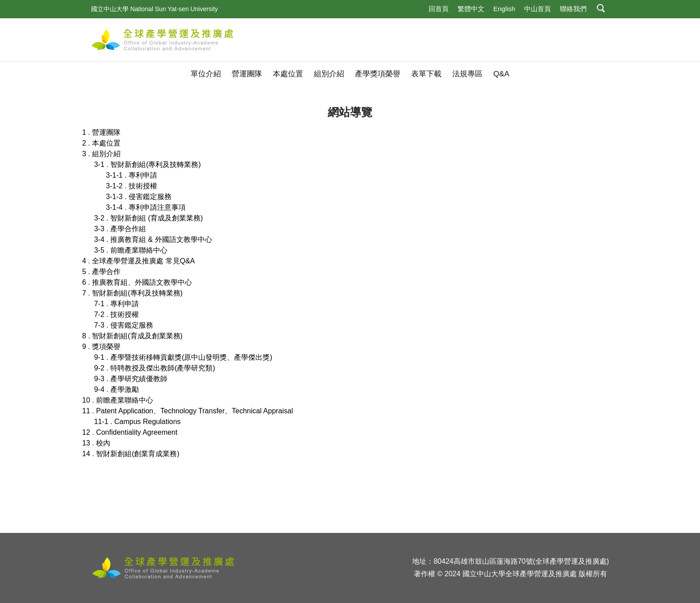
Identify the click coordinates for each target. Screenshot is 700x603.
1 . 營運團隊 (101, 132)
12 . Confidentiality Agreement (130, 432)
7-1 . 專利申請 (117, 304)
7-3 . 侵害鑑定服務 (124, 325)
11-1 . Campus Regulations (137, 422)
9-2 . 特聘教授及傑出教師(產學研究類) (155, 368)
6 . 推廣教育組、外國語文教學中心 (137, 282)
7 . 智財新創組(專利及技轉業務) (132, 293)
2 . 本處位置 (101, 143)
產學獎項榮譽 (378, 74)
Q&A (501, 74)
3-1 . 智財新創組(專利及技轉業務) (148, 164)
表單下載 (426, 74)
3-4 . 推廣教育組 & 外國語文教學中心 (153, 239)
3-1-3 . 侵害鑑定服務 (139, 197)
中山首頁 (537, 9)
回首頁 (439, 9)
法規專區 (467, 74)
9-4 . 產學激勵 (117, 389)
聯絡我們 (573, 9)
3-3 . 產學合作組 (120, 229)
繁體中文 (471, 9)
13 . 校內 (96, 443)
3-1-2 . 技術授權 (131, 186)
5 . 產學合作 (101, 272)
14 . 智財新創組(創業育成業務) (131, 454)
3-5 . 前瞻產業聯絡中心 (131, 250)
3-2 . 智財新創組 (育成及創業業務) (149, 218)
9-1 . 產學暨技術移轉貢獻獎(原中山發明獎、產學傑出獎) (183, 357)
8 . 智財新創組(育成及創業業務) (132, 336)
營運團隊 (247, 74)
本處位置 (288, 74)
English (504, 9)
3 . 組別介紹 (101, 154)
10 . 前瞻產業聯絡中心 (118, 400)
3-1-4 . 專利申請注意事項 (146, 207)
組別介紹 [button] (329, 74)
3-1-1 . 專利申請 (131, 175)
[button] (601, 9)
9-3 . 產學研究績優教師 (131, 379)
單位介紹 (206, 74)
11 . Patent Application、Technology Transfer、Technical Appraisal (187, 411)
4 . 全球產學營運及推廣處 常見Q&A (138, 261)
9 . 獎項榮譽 (101, 347)
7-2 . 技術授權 (117, 314)
